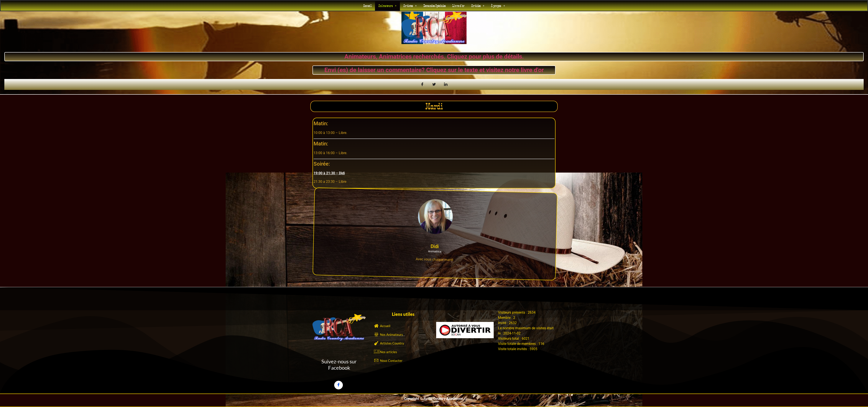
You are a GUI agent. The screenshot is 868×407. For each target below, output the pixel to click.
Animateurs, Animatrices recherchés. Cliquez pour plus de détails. (434, 57)
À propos (498, 6)
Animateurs (387, 6)
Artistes (410, 6)
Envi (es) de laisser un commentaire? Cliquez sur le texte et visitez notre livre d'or (434, 70)
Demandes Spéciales (435, 6)
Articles (478, 6)
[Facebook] (339, 385)
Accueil (367, 6)
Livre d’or (458, 6)
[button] (387, 6)
